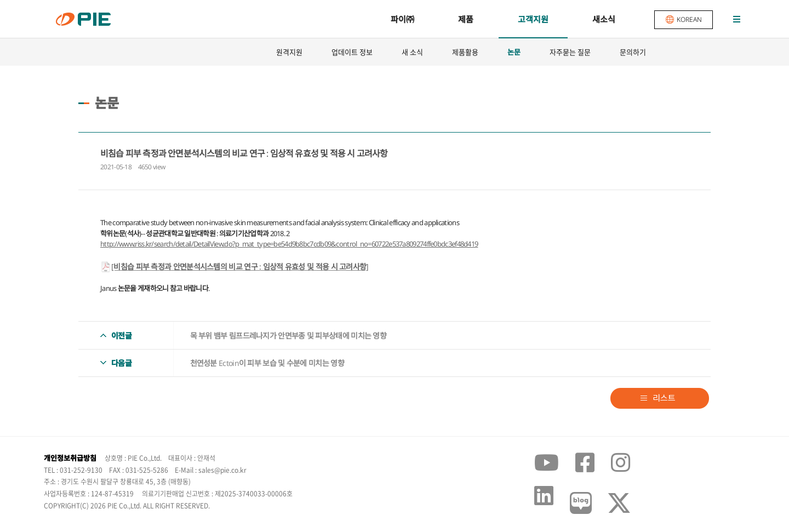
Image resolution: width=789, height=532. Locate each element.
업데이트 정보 (352, 52)
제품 (466, 19)
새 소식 (412, 52)
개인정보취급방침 (70, 458)
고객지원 (533, 19)
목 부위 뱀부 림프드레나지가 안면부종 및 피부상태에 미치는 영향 (288, 336)
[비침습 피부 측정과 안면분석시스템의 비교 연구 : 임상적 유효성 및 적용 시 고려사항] (240, 267)
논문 (514, 52)
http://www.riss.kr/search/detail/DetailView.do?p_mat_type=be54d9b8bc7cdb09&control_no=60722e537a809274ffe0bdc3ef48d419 (289, 244)
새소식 (604, 19)
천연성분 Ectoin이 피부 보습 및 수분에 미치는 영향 (267, 363)
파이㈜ (402, 19)
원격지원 (289, 52)
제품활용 (465, 52)
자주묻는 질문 (570, 52)
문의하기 (633, 52)
